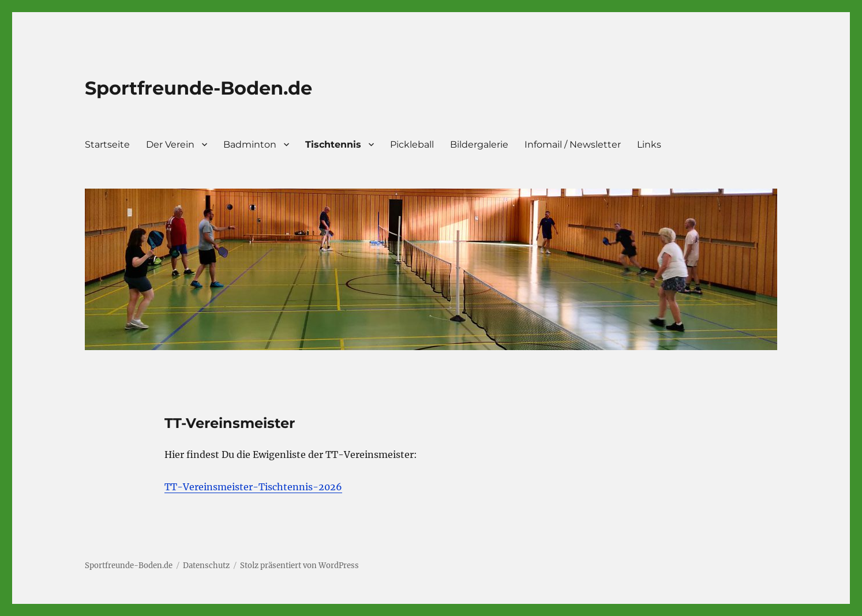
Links (649, 144)
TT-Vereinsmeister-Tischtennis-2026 (253, 487)
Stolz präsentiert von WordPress (299, 566)
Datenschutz (206, 566)
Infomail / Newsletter (573, 144)
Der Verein (170, 144)
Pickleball (412, 144)
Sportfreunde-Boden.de (198, 88)
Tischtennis (333, 144)
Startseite (107, 144)
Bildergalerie (479, 144)
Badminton (250, 144)
